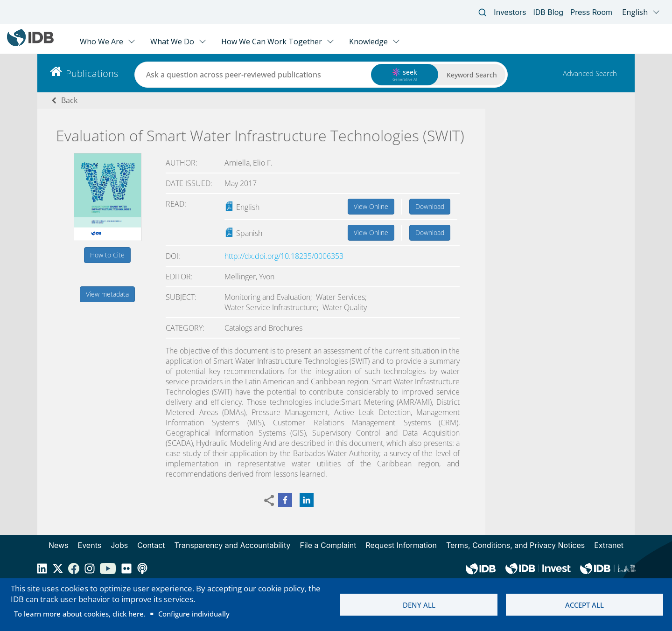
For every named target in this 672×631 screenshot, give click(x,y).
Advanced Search (590, 73)
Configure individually (194, 614)
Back (69, 100)
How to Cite (107, 255)
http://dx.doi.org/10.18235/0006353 (284, 256)
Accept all (584, 605)
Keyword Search (472, 75)
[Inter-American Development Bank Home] (30, 44)
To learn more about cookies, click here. (80, 614)
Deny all (419, 605)
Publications (92, 73)
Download (430, 206)
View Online (371, 206)
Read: (176, 204)
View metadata (107, 294)
